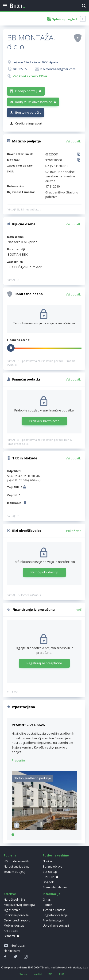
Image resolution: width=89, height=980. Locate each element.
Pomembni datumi (55, 887)
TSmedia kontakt (54, 910)
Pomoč (47, 905)
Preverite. (19, 760)
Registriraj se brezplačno (44, 663)
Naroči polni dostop (44, 572)
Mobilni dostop (14, 926)
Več (79, 610)
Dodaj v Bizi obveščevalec (33, 102)
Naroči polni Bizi (15, 900)
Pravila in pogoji (53, 920)
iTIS (50, 974)
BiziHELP (48, 877)
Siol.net (23, 974)
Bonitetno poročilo (28, 112)
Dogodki (48, 882)
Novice (47, 861)
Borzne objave (52, 867)
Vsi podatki (74, 141)
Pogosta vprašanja (55, 915)
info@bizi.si (17, 946)
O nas (47, 900)
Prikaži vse (74, 531)
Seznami (9, 936)
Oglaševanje (12, 910)
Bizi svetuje (50, 872)
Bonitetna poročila (16, 915)
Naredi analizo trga (17, 867)
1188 (62, 974)
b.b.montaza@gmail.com (58, 69)
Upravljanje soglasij (56, 926)
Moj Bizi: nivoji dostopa (19, 905)
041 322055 (21, 69)
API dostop (11, 931)
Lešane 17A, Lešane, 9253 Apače (35, 62)
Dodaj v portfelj (26, 91)
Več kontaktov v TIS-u (30, 76)
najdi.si (38, 974)
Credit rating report (29, 123)
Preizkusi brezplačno (44, 421)
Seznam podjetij (14, 872)
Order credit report (17, 920)
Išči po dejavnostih (16, 861)
